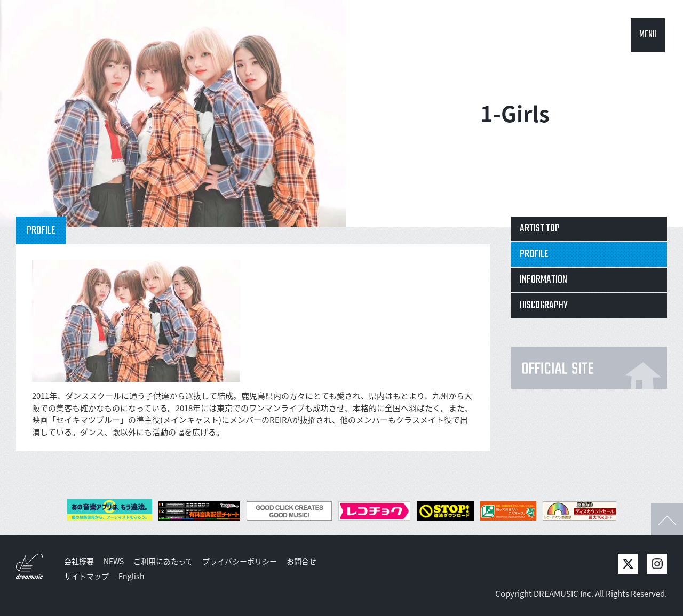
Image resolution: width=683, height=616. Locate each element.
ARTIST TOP (540, 229)
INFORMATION (543, 280)
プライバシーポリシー (240, 561)
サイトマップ (86, 576)
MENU (648, 35)
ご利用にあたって (163, 561)
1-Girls (515, 113)
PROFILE (534, 254)
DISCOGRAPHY (544, 305)
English (132, 576)
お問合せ (301, 561)
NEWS (114, 561)
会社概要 (79, 561)
